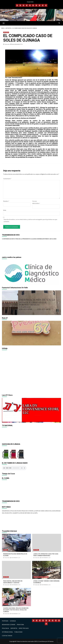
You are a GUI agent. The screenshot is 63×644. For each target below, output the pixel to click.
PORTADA (5, 621)
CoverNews (42, 641)
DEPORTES (6, 32)
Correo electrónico (36, 202)
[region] (31, 272)
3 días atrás (7, 558)
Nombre (6, 201)
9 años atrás (7, 44)
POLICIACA (5, 628)
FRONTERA (20, 625)
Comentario (7, 179)
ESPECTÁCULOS (24, 628)
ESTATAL (6, 550)
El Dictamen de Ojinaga (32, 14)
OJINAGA (6, 604)
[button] (5, 272)
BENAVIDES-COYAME (38, 577)
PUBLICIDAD (18, 632)
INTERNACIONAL (7, 632)
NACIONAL (36, 550)
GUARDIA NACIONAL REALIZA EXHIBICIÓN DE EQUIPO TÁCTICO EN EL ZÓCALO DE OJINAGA (16, 610)
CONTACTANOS (7, 636)
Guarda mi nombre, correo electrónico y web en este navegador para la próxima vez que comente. (30, 220)
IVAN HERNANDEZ (16, 44)
